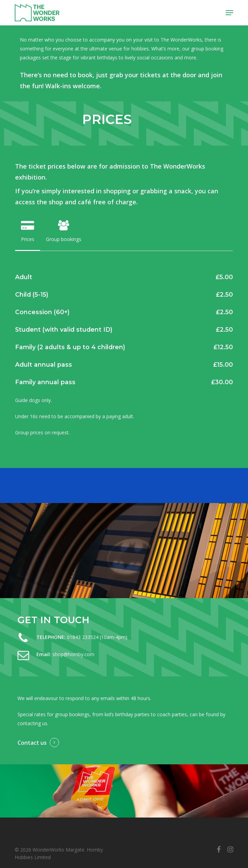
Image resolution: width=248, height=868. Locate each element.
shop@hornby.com (73, 654)
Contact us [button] (32, 743)
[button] (229, 13)
